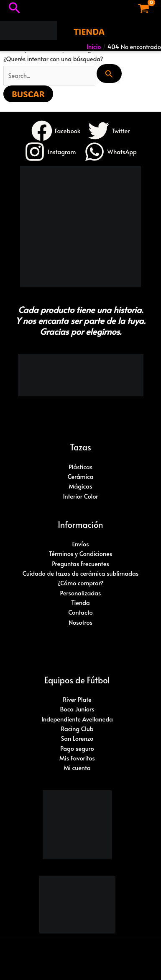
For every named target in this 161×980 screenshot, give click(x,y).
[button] (14, 9)
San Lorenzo (77, 738)
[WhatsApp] (110, 152)
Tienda (80, 602)
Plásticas (80, 467)
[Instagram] (50, 152)
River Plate (77, 699)
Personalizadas (81, 593)
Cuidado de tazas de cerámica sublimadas (80, 573)
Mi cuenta (77, 768)
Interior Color (80, 496)
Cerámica (80, 476)
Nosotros (80, 622)
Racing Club (77, 729)
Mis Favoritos (77, 758)
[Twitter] (109, 131)
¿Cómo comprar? (81, 583)
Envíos (80, 544)
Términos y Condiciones (81, 553)
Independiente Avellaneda (77, 719)
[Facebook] (56, 131)
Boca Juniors (77, 709)
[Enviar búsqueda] (109, 74)
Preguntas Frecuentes (80, 564)
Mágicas (80, 486)
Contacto (80, 612)
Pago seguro (77, 748)
